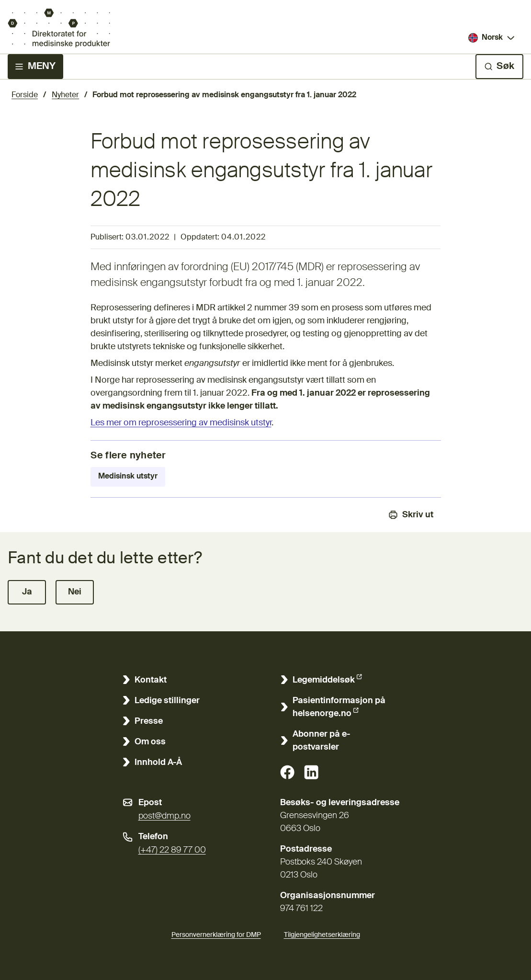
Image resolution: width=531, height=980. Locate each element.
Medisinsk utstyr (128, 477)
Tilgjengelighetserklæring (322, 934)
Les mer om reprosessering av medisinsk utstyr (181, 423)
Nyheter (65, 95)
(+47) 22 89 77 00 (172, 850)
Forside (25, 95)
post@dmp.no (164, 816)
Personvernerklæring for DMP (216, 935)
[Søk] (499, 67)
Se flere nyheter (128, 456)
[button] (27, 592)
